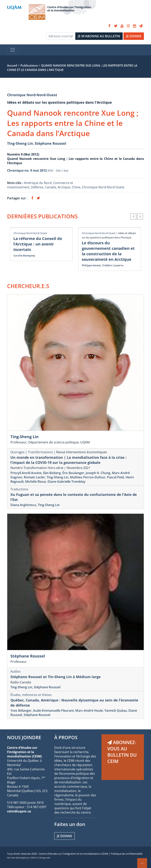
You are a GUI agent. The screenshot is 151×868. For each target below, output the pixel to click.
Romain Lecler (34, 477)
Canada (50, 187)
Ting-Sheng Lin (20, 143)
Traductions (19, 489)
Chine (76, 187)
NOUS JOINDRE (24, 737)
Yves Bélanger (21, 711)
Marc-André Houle (89, 711)
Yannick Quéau (116, 711)
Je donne (64, 836)
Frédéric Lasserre (113, 265)
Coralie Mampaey (24, 255)
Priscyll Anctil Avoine (26, 473)
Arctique (64, 187)
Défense (37, 187)
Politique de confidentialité (127, 854)
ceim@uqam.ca (19, 811)
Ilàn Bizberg (52, 473)
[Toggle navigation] (13, 50)
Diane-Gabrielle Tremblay (67, 482)
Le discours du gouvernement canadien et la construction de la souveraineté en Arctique (108, 251)
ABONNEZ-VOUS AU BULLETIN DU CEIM (122, 752)
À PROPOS (66, 737)
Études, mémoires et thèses (31, 695)
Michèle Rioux (36, 482)
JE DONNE (134, 36)
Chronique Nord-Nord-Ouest (32, 95)
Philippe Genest (91, 265)
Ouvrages (17, 452)
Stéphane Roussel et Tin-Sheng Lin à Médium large (56, 677)
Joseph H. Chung (98, 473)
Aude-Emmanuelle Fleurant (53, 711)
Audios (16, 671)
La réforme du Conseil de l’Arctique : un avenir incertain (38, 244)
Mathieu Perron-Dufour (88, 477)
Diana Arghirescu (23, 505)
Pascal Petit (116, 477)
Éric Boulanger (73, 473)
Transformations (40, 452)
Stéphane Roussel (50, 143)
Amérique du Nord (38, 183)
